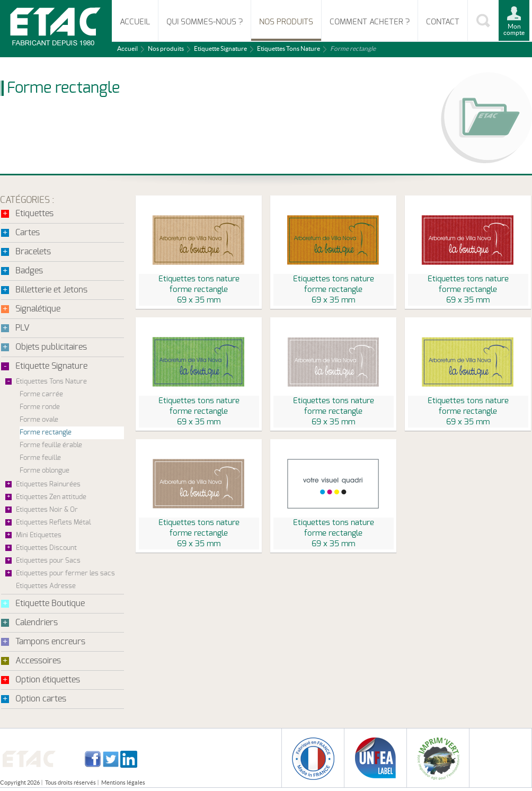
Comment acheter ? (370, 22)
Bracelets (33, 252)
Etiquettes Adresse (46, 586)
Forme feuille (40, 458)
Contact (443, 22)
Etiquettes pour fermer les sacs (65, 574)
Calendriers (37, 623)
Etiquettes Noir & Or (47, 510)
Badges (29, 271)
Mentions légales (123, 783)
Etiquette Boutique (50, 603)
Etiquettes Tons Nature (289, 48)
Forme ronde (40, 407)
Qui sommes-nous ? (205, 22)
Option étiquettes (48, 680)
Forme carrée (41, 394)
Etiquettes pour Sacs (48, 561)
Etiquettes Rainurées (48, 485)
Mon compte (514, 29)
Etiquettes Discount (46, 548)
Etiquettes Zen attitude (51, 497)
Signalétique (38, 309)
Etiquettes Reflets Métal (54, 523)
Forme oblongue (45, 471)
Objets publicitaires (51, 347)
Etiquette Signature (220, 48)
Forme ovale (39, 420)
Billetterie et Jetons (51, 290)
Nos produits (286, 22)
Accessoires (38, 661)
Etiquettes (34, 214)
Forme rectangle (46, 433)
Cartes (28, 233)
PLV (23, 328)
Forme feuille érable (51, 445)
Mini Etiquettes (39, 535)
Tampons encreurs (50, 642)
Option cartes (41, 699)
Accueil (135, 22)
